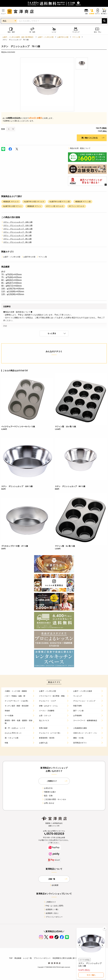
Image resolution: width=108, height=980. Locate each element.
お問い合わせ (48, 803)
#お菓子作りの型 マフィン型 (60, 202)
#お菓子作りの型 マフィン (12, 206)
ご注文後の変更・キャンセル (54, 799)
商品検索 (18, 958)
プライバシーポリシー (53, 917)
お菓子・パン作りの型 (46, 37)
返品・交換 (47, 796)
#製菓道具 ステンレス (11, 202)
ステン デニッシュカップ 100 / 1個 (17, 222)
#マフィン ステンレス (77, 206)
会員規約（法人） (51, 913)
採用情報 (96, 958)
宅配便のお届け (49, 792)
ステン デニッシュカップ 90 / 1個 (16, 242)
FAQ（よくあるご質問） (54, 906)
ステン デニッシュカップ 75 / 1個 (16, 232)
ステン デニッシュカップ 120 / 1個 (17, 229)
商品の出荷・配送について (79, 148)
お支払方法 (47, 788)
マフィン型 (76, 37)
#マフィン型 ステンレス (55, 206)
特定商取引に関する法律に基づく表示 (67, 958)
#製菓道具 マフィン (34, 206)
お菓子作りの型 (63, 37)
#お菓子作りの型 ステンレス (34, 202)
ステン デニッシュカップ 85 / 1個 (16, 239)
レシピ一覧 (27, 958)
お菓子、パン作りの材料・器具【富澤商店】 (18, 37)
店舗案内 (87, 958)
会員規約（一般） (51, 909)
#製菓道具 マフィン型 (83, 202)
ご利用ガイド (50, 902)
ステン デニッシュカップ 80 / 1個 (16, 235)
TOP (11, 958)
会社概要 (54, 885)
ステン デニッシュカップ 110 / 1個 (17, 225)
